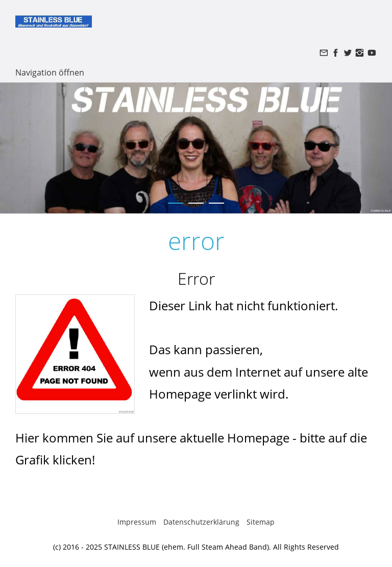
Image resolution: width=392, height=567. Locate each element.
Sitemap (261, 522)
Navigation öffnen (50, 72)
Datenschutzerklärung (201, 522)
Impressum (137, 522)
